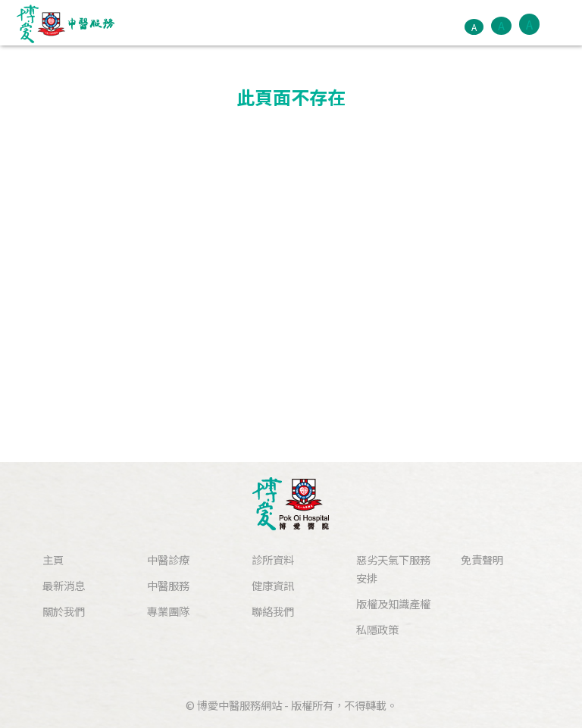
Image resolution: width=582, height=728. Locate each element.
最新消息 (64, 585)
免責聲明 (482, 559)
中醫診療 (168, 559)
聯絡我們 (273, 611)
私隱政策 (377, 629)
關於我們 (64, 611)
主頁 (53, 559)
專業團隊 (168, 611)
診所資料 (273, 559)
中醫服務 (168, 585)
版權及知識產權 (393, 603)
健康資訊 (273, 585)
